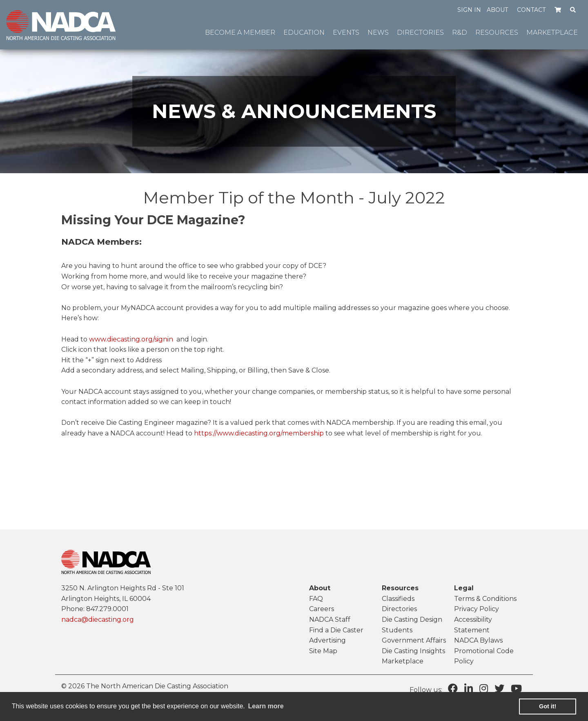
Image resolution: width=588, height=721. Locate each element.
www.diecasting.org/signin (131, 339)
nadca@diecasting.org (98, 619)
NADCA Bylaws (478, 640)
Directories (399, 609)
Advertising (327, 640)
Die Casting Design (412, 619)
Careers (322, 609)
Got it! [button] (548, 706)
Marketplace (403, 661)
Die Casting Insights (413, 651)
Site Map (323, 651)
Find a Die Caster (336, 630)
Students (397, 630)
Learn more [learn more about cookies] (266, 706)
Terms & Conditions (485, 599)
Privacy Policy (477, 609)
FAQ (316, 599)
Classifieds (398, 599)
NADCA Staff (330, 619)
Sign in (469, 10)
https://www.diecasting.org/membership (259, 433)
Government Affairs (414, 640)
